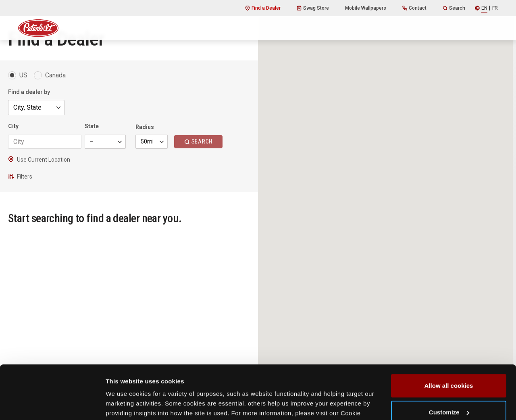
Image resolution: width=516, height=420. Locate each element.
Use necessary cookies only (449, 398)
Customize (449, 371)
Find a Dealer (263, 8)
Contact (414, 8)
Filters (20, 177)
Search (454, 8)
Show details (124, 404)
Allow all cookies (449, 345)
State (92, 126)
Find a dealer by (29, 92)
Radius (145, 127)
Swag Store (313, 8)
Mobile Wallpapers (366, 8)
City (13, 126)
